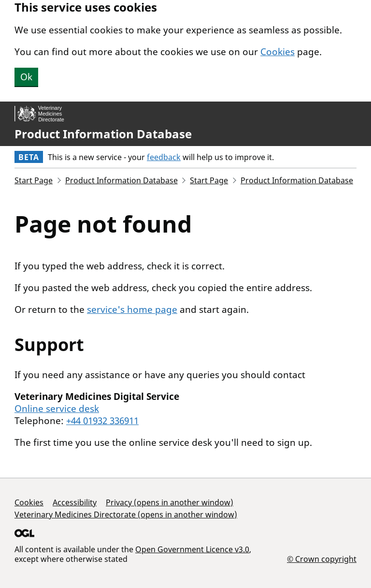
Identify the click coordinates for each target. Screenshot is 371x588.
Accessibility (75, 502)
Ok (26, 77)
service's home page (132, 309)
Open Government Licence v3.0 (192, 549)
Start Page (34, 180)
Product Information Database (103, 134)
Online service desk (57, 409)
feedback (164, 157)
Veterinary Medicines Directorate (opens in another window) (126, 514)
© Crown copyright (322, 559)
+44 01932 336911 (102, 421)
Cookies (278, 52)
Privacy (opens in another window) (170, 502)
